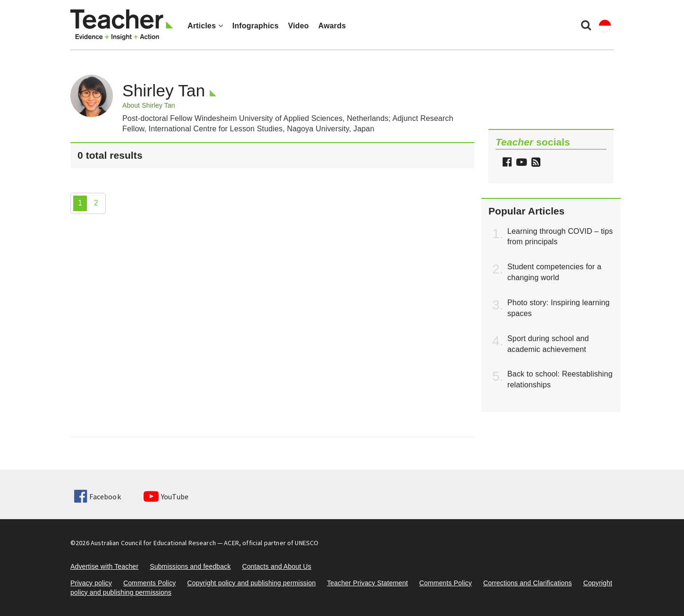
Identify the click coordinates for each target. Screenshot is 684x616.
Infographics (256, 26)
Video (299, 26)
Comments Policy (150, 583)
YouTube (166, 496)
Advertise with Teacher (104, 566)
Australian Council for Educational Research (153, 543)
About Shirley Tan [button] (149, 105)
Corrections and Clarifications (528, 583)
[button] (535, 163)
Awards (332, 26)
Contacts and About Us (277, 566)
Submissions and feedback (190, 566)
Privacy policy (91, 583)
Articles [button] (205, 26)
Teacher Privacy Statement (367, 583)
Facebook (97, 496)
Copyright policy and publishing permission (251, 583)
